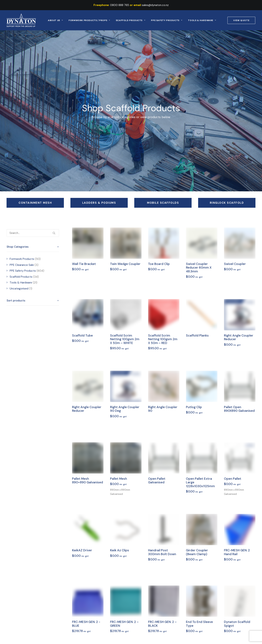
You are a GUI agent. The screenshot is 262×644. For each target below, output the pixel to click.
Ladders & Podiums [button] (99, 203)
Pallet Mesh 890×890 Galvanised (88, 480)
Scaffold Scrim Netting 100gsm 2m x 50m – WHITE (125, 339)
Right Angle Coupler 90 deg (125, 409)
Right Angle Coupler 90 (163, 409)
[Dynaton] (21, 20)
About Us (55, 20)
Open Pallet (233, 479)
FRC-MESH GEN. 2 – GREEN (124, 624)
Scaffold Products (131, 20)
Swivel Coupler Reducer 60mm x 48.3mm (199, 268)
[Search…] (33, 233)
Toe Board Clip (159, 264)
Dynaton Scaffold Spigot (237, 624)
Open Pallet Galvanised (157, 480)
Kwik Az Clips (120, 550)
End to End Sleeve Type (199, 624)
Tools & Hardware (202, 20)
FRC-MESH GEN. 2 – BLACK (162, 624)
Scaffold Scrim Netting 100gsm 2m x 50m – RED (163, 339)
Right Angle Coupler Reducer (239, 337)
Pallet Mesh (119, 479)
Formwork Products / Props (89, 20)
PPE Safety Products (167, 20)
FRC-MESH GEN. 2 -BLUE (86, 624)
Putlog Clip (194, 407)
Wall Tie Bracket (84, 264)
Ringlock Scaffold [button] (227, 203)
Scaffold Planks (197, 335)
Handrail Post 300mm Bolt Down (162, 552)
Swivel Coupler (235, 264)
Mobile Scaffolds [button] (163, 203)
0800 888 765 (120, 5)
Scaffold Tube (82, 335)
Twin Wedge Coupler (125, 264)
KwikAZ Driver (82, 550)
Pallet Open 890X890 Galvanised (239, 409)
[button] (54, 232)
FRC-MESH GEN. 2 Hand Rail (237, 552)
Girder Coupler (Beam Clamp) (197, 552)
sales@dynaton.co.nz (155, 5)
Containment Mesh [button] (35, 203)
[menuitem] (55, 20)
